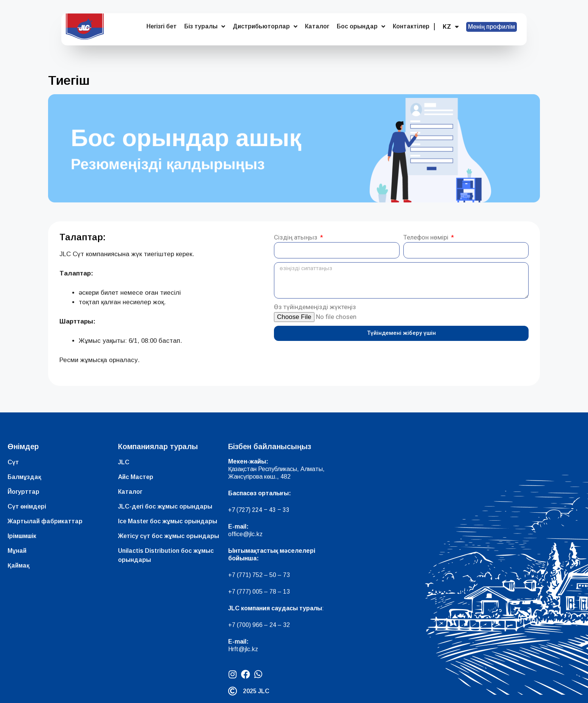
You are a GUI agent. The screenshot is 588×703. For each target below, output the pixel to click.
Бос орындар (361, 26)
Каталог (317, 26)
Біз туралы (205, 26)
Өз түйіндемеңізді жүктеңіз (315, 307)
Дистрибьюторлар (265, 26)
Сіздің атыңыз (296, 237)
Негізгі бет (162, 26)
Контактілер (411, 26)
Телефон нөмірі (427, 237)
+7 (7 (235, 575)
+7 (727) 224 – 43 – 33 (259, 510)
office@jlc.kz (245, 534)
